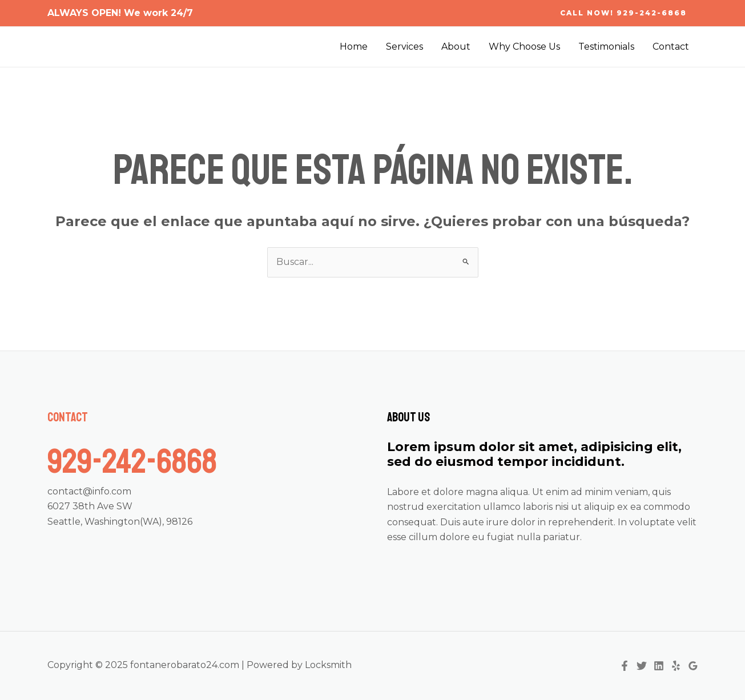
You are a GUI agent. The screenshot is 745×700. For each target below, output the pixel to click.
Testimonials (606, 47)
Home (354, 47)
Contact (671, 47)
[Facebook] (625, 666)
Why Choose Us (524, 47)
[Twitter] (642, 666)
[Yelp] (676, 666)
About (456, 47)
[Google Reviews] (693, 666)
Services (404, 47)
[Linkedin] (659, 666)
